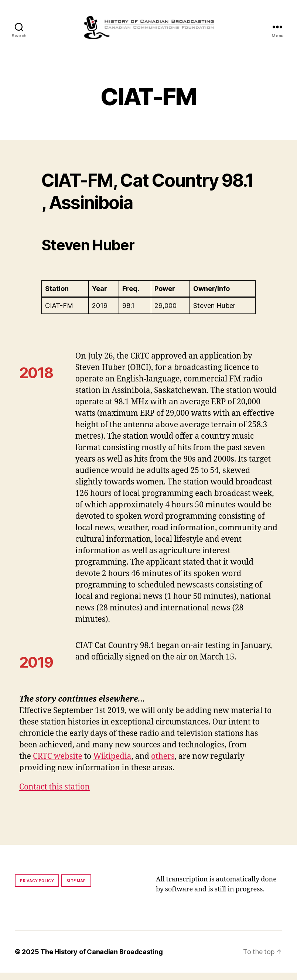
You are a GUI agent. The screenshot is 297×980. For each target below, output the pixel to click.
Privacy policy (37, 888)
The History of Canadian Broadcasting (101, 959)
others (163, 764)
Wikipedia (112, 764)
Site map (76, 888)
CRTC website (58, 764)
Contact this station (54, 794)
